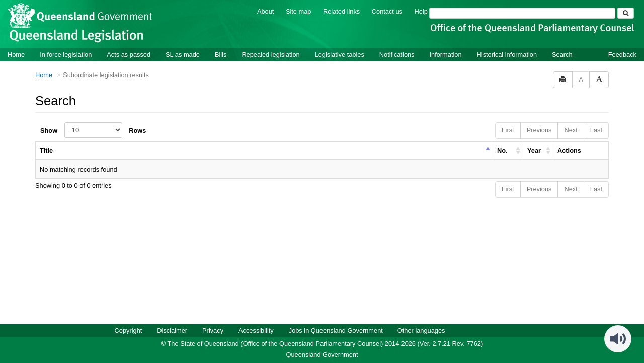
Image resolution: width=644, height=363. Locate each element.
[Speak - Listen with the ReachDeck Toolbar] (618, 338)
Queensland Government (322, 354)
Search (562, 54)
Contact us (387, 11)
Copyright (129, 330)
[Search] (522, 13)
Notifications (397, 54)
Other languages (421, 330)
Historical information (507, 54)
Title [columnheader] (46, 150)
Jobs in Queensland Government (336, 330)
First (508, 130)
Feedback (622, 54)
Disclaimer (172, 330)
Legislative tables (340, 54)
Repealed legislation (270, 54)
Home (16, 54)
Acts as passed (129, 54)
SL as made (183, 54)
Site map (299, 11)
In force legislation (66, 54)
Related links (341, 11)
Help (421, 11)
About (265, 11)
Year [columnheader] (534, 150)
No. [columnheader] (502, 150)
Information (446, 54)
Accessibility (256, 330)
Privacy (213, 330)
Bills (221, 54)
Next (571, 130)
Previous (539, 130)
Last (596, 130)
